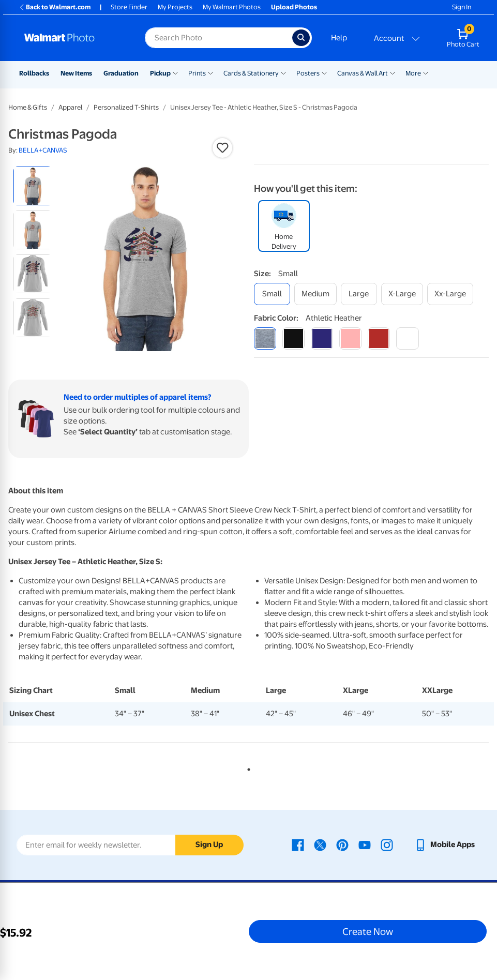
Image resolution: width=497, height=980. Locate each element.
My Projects (175, 7)
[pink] (350, 338)
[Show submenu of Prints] (210, 72)
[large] (359, 294)
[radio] (33, 186)
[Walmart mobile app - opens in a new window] (445, 845)
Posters (308, 73)
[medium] (315, 294)
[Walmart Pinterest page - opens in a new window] (342, 845)
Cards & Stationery (251, 73)
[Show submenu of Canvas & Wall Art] (393, 72)
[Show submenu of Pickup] (175, 72)
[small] (272, 294)
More (413, 73)
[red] (379, 338)
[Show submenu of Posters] (324, 72)
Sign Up (209, 845)
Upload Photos (294, 7)
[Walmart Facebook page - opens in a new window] (298, 845)
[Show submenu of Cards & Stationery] (283, 72)
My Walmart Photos (232, 7)
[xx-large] (450, 294)
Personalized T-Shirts (126, 107)
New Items (76, 73)
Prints (197, 73)
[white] (407, 338)
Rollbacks (34, 73)
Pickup (160, 73)
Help (339, 38)
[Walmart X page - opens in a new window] (320, 845)
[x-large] (402, 294)
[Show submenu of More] (426, 72)
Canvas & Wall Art (363, 73)
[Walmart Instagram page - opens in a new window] (387, 845)
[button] (222, 148)
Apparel (70, 107)
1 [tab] (247, 767)
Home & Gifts (28, 107)
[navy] (322, 338)
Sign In (462, 7)
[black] (293, 338)
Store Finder (129, 7)
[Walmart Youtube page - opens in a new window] (365, 845)
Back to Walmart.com (55, 7)
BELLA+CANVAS (43, 150)
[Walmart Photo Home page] (73, 38)
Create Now (368, 931)
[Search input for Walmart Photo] (219, 38)
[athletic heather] (265, 338)
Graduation (121, 73)
